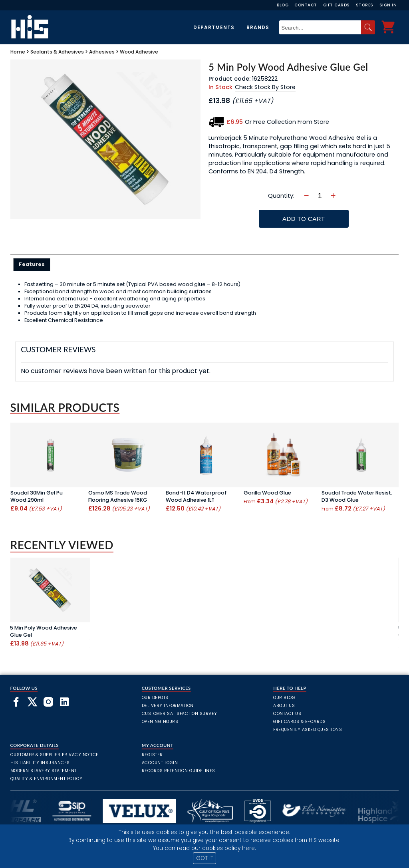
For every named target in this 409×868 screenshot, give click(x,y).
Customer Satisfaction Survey (180, 714)
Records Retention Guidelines (179, 771)
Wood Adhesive (139, 52)
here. (249, 848)
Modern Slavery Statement (44, 771)
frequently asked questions (308, 730)
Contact (306, 5)
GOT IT (205, 858)
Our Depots (155, 698)
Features (32, 264)
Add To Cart (304, 219)
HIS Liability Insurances (40, 763)
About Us (284, 706)
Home (18, 52)
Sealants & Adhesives (57, 52)
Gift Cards (337, 5)
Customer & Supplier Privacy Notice (55, 755)
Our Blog (284, 698)
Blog (283, 5)
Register (152, 755)
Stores (365, 5)
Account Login (160, 763)
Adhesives (102, 52)
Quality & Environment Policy (47, 779)
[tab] (32, 264)
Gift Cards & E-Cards (299, 722)
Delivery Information (168, 706)
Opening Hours (160, 722)
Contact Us (287, 714)
